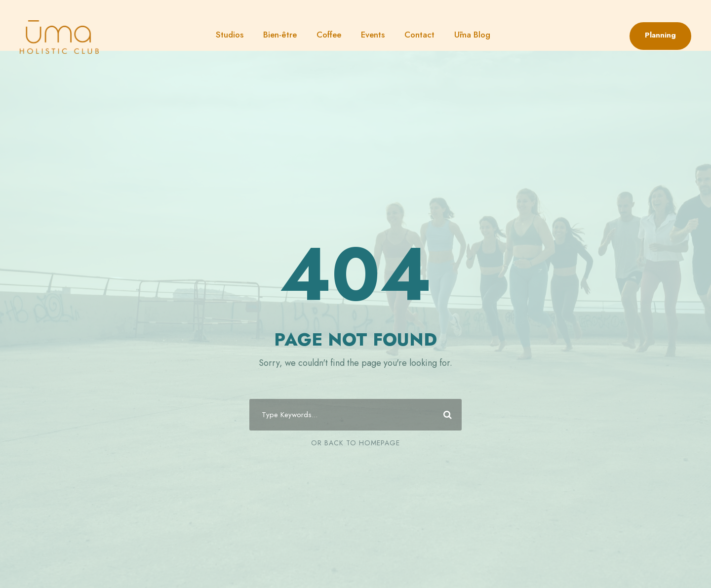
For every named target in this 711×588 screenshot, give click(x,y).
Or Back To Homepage (355, 443)
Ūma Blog (472, 35)
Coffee (329, 35)
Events (373, 35)
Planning (660, 35)
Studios (230, 35)
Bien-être (280, 35)
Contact (419, 35)
